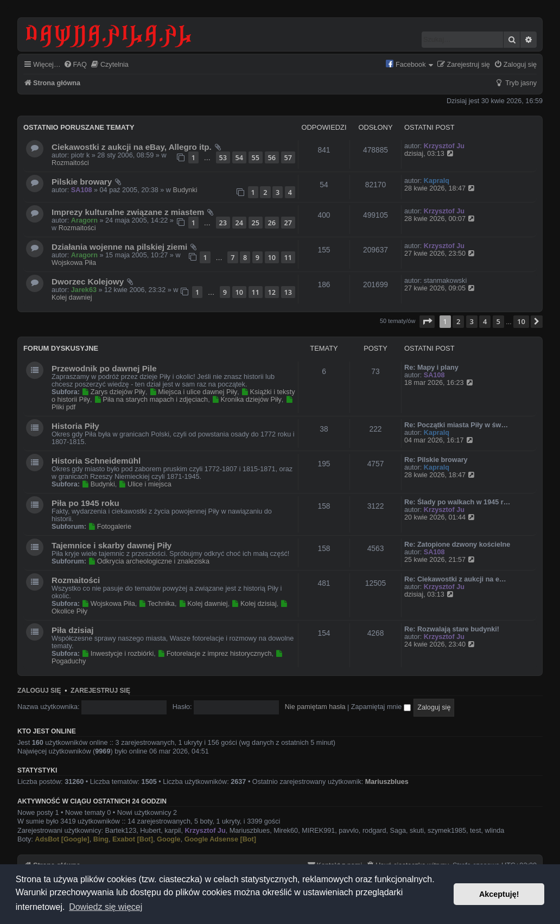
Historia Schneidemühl (96, 461)
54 (239, 157)
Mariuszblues (387, 782)
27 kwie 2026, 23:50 (440, 254)
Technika (157, 604)
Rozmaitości (70, 163)
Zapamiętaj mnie (381, 707)
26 (272, 223)
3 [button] (472, 321)
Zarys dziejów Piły (113, 392)
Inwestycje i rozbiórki (117, 654)
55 (256, 157)
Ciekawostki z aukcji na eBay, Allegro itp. (132, 147)
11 (288, 257)
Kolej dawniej (72, 298)
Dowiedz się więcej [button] (106, 907)
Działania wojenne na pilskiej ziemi (119, 247)
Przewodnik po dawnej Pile (104, 368)
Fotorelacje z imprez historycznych (214, 654)
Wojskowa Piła (74, 263)
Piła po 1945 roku (85, 503)
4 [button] (485, 321)
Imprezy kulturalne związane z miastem (128, 212)
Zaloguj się (39, 691)
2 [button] (458, 321)
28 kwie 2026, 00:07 (440, 219)
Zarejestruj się (100, 691)
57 (288, 157)
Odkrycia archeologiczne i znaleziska (149, 561)
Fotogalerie (110, 527)
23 (223, 223)
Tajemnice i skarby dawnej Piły (112, 545)
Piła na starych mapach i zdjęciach (151, 400)
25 (256, 223)
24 (239, 223)
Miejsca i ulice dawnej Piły (193, 392)
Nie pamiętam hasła (315, 707)
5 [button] (498, 321)
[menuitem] (75, 65)
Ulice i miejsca (145, 484)
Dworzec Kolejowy (88, 281)
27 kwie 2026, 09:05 (440, 288)
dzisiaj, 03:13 (430, 154)
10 (272, 257)
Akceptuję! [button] (499, 894)
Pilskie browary (82, 182)
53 (223, 157)
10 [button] (521, 321)
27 (288, 223)
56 (272, 157)
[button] (427, 321)
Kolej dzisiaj (254, 604)
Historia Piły (75, 426)
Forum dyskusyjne (61, 348)
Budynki (185, 190)
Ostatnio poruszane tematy (79, 127)
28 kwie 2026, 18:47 (440, 188)
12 (272, 292)
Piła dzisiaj (73, 630)
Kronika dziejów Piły (247, 400)
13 (288, 292)
